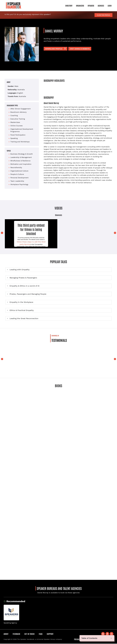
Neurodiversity (16, 167)
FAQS (42, 634)
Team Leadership (17, 181)
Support (51, 634)
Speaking (14, 138)
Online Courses (16, 126)
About (6, 634)
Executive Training (18, 119)
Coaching (14, 115)
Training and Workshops (20, 142)
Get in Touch (30, 634)
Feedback (17, 634)
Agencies (101, 6)
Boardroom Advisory (18, 112)
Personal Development (19, 178)
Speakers (91, 6)
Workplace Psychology (19, 184)
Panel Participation (18, 135)
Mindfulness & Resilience (20, 161)
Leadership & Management (21, 157)
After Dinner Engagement (21, 109)
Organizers (80, 6)
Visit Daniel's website (80, 49)
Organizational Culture (19, 171)
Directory (69, 6)
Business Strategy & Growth (22, 154)
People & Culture (17, 174)
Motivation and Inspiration (21, 164)
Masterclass (15, 122)
